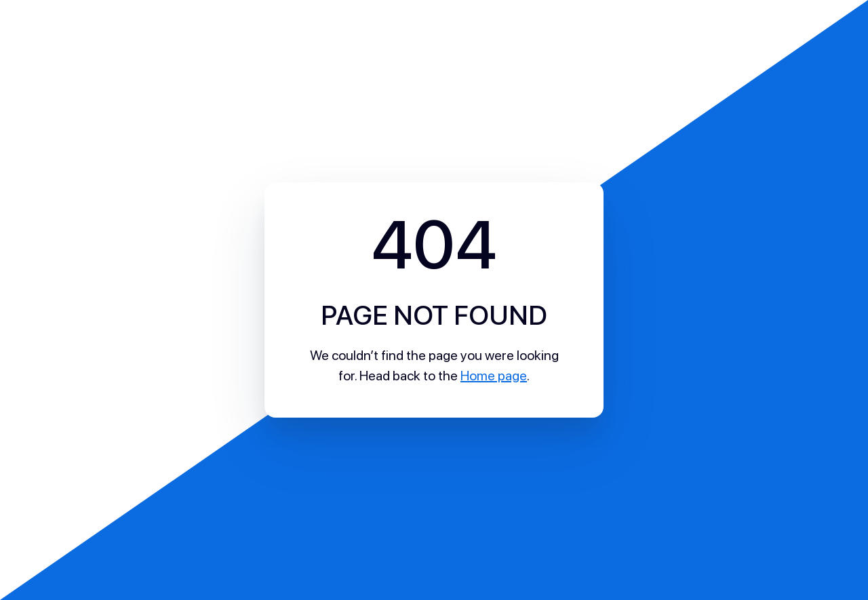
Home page (494, 376)
